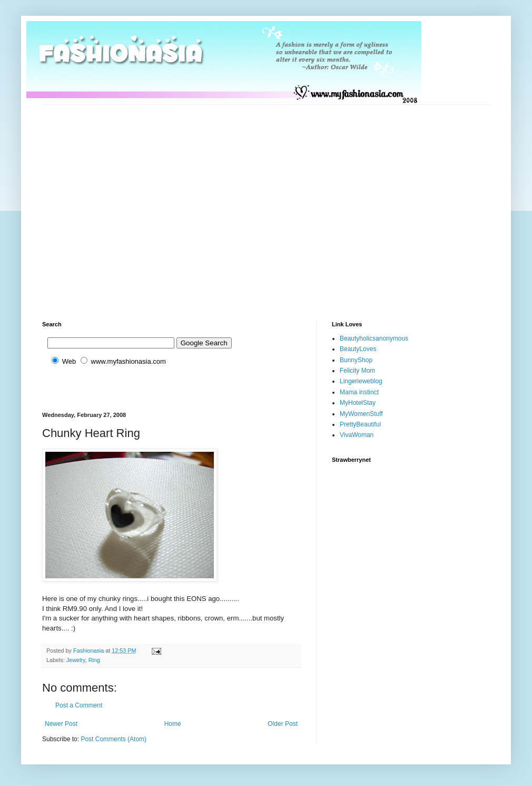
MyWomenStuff (361, 414)
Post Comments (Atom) (114, 739)
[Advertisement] (99, 204)
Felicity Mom (357, 371)
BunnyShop (356, 360)
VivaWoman (357, 435)
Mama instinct (359, 392)
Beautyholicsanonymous (374, 338)
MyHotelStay (358, 403)
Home (173, 724)
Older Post (283, 724)
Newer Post (61, 724)
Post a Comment (79, 705)
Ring (94, 660)
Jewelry (76, 660)
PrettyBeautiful (360, 424)
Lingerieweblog (361, 381)
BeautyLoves (358, 349)
